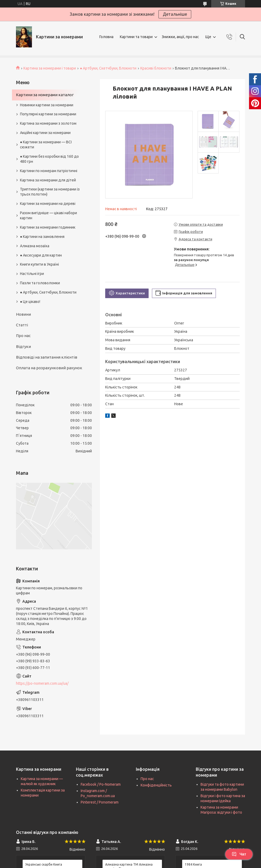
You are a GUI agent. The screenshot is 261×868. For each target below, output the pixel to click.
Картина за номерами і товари (50, 68)
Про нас (23, 336)
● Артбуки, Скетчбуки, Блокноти (108, 68)
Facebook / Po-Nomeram (101, 784)
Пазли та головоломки (40, 283)
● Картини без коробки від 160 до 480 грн (49, 159)
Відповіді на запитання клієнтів (47, 357)
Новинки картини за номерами (47, 105)
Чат (239, 854)
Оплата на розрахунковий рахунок (49, 368)
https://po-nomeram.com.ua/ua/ (42, 683)
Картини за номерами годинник (48, 227)
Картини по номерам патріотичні (49, 171)
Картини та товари (136, 37)
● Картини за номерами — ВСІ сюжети (46, 145)
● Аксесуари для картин (41, 255)
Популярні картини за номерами (48, 114)
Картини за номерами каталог (45, 95)
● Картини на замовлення (42, 237)
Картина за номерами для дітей (48, 180)
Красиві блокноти (156, 68)
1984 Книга (193, 864)
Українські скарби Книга (44, 864)
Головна (106, 37)
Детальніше (175, 14)
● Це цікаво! (30, 302)
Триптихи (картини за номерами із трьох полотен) (50, 192)
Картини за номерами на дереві (48, 204)
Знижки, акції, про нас (180, 37)
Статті (22, 325)
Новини (23, 314)
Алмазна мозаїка (35, 246)
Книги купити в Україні (39, 264)
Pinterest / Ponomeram (100, 802)
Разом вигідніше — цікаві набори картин (48, 215)
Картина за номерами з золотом (48, 123)
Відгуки (23, 346)
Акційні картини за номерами (45, 133)
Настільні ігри (32, 274)
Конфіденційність (156, 785)
